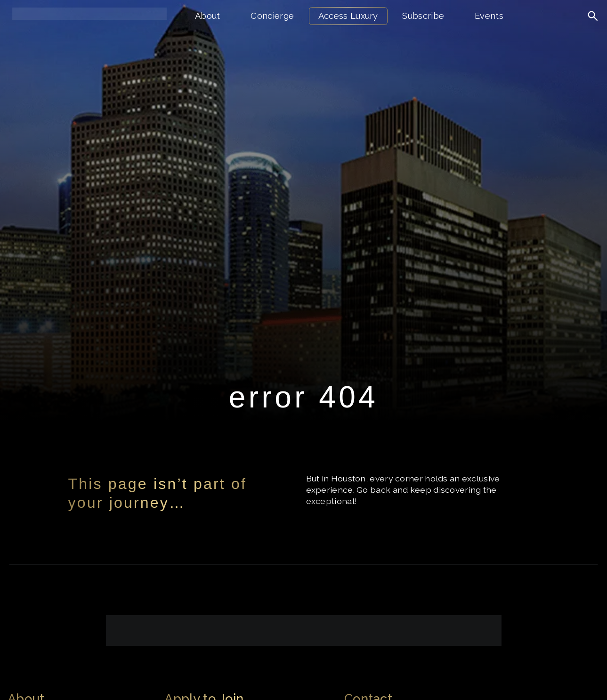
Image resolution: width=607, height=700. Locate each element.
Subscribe (423, 16)
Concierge (272, 16)
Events (489, 16)
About (208, 16)
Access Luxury (348, 16)
